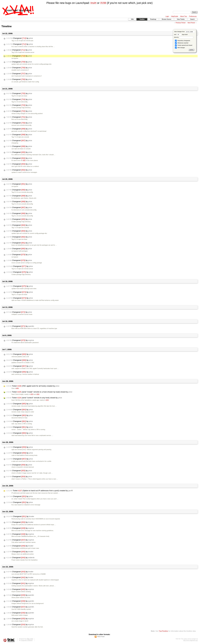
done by (184, 37)
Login (167, 16)
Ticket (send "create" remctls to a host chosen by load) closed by (39, 392)
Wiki (132, 19)
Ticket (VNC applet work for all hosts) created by (33, 386)
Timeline (142, 19)
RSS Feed (101, 637)
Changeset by (20, 38)
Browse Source (167, 19)
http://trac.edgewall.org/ (190, 640)
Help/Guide (175, 16)
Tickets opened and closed (184, 45)
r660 (38, 394)
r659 (32, 394)
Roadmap (153, 19)
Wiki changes (180, 48)
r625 (47, 400)
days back (182, 35)
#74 (17, 388)
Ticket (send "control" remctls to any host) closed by (34, 398)
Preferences (193, 16)
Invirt (93, 3)
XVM (103, 3)
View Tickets (181, 19)
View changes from (185, 32)
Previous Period (181, 23)
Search (192, 19)
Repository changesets (182, 41)
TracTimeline (163, 631)
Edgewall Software (27, 640)
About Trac (184, 16)
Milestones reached (182, 43)
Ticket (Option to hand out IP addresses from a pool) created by (39, 491)
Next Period (191, 23)
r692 (24, 160)
